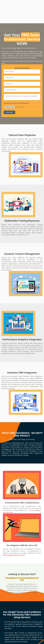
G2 (14, 633)
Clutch (7, 633)
